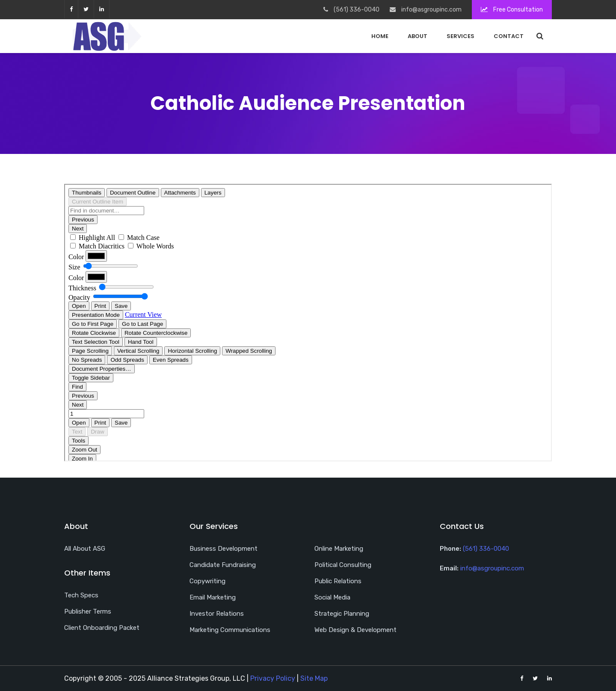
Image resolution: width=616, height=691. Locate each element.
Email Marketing (213, 597)
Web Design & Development (355, 630)
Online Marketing (339, 549)
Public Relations (338, 581)
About (418, 36)
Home (380, 36)
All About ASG (85, 549)
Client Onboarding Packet (102, 628)
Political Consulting (343, 565)
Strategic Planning (342, 614)
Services (461, 36)
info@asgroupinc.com (492, 568)
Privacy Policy (273, 678)
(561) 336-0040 (486, 549)
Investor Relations (217, 614)
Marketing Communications (230, 630)
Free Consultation (512, 10)
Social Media (332, 597)
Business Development (224, 549)
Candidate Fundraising (223, 565)
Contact (509, 36)
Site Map (314, 678)
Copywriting (207, 581)
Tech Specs (81, 595)
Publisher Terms (88, 611)
